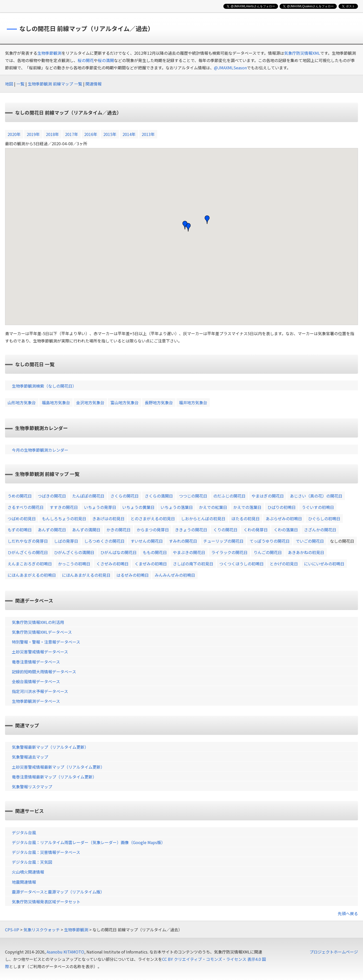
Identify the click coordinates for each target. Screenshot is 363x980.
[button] (207, 220)
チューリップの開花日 (223, 541)
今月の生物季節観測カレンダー (40, 450)
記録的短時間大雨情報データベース (44, 672)
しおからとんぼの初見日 (203, 518)
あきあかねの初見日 (306, 552)
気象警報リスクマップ (32, 787)
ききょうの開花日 (191, 530)
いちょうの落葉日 (177, 507)
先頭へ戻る (348, 913)
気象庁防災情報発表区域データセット (46, 902)
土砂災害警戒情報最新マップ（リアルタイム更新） (58, 767)
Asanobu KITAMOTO (65, 952)
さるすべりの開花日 (26, 507)
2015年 (110, 134)
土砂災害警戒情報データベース (40, 652)
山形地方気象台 (22, 402)
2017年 (72, 134)
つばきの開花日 (52, 496)
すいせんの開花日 (147, 541)
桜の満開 (106, 60)
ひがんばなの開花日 (118, 552)
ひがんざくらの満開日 (74, 552)
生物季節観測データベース (36, 701)
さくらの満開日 (159, 496)
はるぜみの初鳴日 (133, 575)
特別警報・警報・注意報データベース (46, 642)
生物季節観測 (49, 53)
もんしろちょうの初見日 (64, 518)
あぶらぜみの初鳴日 (284, 518)
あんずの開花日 (52, 530)
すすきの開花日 (64, 507)
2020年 (14, 134)
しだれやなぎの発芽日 (28, 541)
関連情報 (94, 84)
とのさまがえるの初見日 (153, 518)
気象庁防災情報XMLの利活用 (38, 622)
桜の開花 (86, 60)
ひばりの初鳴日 (282, 507)
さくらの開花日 (125, 496)
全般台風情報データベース (36, 681)
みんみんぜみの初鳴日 (175, 575)
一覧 (20, 84)
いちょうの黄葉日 (138, 507)
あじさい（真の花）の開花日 (316, 496)
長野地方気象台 (159, 402)
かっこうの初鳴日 (74, 564)
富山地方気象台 (125, 402)
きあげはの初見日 (108, 518)
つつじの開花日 (193, 496)
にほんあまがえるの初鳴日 (32, 575)
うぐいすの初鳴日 (318, 507)
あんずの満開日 (86, 530)
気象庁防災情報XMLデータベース (42, 632)
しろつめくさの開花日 (104, 541)
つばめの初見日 (22, 518)
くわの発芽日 (256, 530)
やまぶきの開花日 (189, 552)
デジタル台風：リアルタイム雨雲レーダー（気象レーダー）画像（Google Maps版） (88, 842)
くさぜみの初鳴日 (112, 564)
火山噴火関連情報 (28, 872)
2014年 (129, 134)
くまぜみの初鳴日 (151, 564)
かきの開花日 (118, 530)
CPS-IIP (12, 930)
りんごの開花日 (268, 552)
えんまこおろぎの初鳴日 (30, 564)
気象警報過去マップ (30, 757)
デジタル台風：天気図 (32, 862)
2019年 (33, 134)
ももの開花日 (155, 552)
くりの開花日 (225, 530)
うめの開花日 (20, 496)
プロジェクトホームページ (334, 952)
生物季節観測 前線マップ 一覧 (55, 84)
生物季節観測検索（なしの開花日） (44, 386)
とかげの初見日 (284, 564)
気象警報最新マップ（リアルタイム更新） (50, 747)
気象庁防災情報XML (302, 53)
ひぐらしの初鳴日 (324, 518)
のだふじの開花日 (229, 496)
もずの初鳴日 (20, 530)
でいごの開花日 (310, 541)
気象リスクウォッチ (42, 930)
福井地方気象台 (193, 402)
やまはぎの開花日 (268, 496)
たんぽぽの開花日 (88, 496)
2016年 (91, 134)
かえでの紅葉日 (213, 507)
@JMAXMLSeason (230, 68)
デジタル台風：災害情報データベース (46, 852)
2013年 (148, 134)
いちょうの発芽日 (100, 507)
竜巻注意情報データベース (36, 662)
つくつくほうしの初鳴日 (241, 564)
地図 (9, 84)
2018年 (52, 134)
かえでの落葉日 (247, 507)
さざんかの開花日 (320, 530)
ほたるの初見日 (246, 518)
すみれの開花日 (183, 541)
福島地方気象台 (56, 402)
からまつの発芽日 (153, 530)
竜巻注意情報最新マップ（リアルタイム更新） (54, 777)
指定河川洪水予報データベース (40, 691)
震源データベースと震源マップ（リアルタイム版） (58, 892)
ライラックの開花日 (229, 552)
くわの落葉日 (286, 530)
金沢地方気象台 (90, 402)
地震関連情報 (24, 882)
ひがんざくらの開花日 (28, 552)
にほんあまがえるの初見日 (86, 575)
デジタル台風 (24, 832)
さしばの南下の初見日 (193, 564)
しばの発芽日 (66, 541)
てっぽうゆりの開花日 (270, 541)
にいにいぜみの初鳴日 (324, 564)
